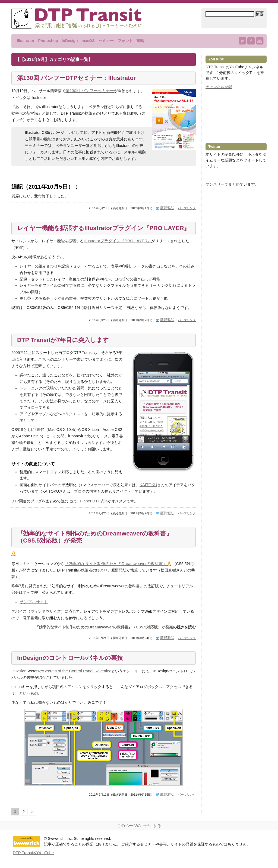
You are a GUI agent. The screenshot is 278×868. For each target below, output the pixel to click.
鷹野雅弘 (168, 208)
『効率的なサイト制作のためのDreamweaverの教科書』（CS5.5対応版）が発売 (101, 543)
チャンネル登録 (219, 87)
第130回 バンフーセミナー (88, 91)
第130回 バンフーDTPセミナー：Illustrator (82, 78)
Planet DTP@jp (93, 508)
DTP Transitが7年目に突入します (67, 347)
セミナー (106, 41)
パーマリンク (187, 208)
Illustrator (26, 41)
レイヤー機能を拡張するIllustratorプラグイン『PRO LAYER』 (96, 232)
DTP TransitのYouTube (32, 856)
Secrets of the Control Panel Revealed (75, 676)
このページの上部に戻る (139, 830)
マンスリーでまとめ (223, 184)
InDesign (70, 41)
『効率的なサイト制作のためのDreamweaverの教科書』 (113, 569)
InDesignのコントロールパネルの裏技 (75, 663)
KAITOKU (148, 492)
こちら (44, 367)
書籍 (140, 41)
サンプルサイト (33, 607)
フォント (125, 41)
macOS (88, 41)
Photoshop (48, 41)
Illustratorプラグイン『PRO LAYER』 (116, 249)
